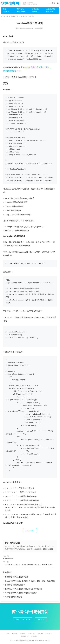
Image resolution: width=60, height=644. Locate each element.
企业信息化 (50, 9)
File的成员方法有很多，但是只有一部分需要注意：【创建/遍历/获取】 (29, 565)
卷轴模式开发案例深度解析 (15, 585)
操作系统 (35, 9)
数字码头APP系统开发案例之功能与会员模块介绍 (24, 589)
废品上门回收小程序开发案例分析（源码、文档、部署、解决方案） (30, 581)
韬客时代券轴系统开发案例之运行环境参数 (21, 593)
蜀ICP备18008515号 (43, 640)
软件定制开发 (15, 543)
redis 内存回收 (8, 558)
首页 (4, 9)
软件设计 (35, 11)
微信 (23, 620)
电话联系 (41, 620)
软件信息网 (10, 3)
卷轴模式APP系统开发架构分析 (17, 577)
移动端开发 (21, 11)
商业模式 (6, 11)
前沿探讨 (50, 11)
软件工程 (21, 9)
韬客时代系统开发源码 (13, 597)
